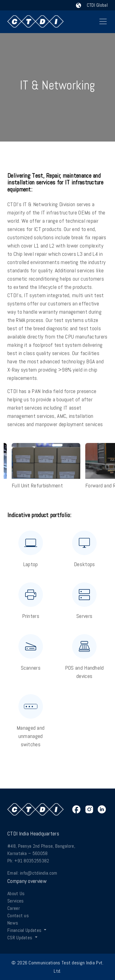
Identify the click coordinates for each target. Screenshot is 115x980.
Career (14, 908)
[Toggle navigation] (103, 21)
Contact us (18, 916)
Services (15, 901)
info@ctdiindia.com (38, 873)
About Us (16, 893)
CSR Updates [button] (21, 938)
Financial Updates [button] (25, 930)
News (13, 923)
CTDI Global (92, 5)
